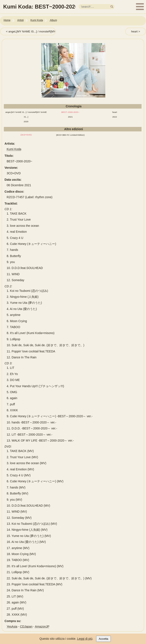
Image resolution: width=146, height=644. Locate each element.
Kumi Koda (14, 149)
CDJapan (26, 627)
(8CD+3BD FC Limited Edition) (70, 135)
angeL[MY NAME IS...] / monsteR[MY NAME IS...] (40, 31)
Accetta (103, 639)
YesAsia (12, 627)
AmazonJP (42, 627)
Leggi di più (85, 639)
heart (134, 31)
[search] (112, 7)
